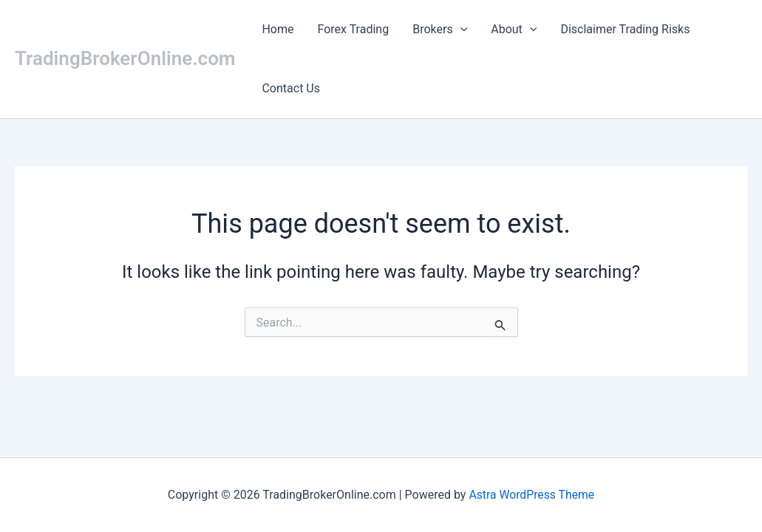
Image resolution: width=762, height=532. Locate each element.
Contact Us (291, 88)
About (514, 29)
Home (278, 29)
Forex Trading (354, 29)
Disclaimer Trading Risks (625, 29)
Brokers (440, 29)
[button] (460, 30)
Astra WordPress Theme (531, 495)
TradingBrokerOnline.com (125, 58)
